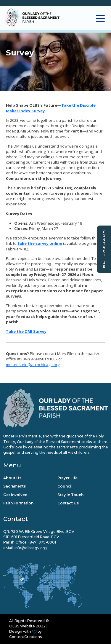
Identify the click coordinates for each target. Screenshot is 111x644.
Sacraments (15, 486)
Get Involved (15, 495)
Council (65, 486)
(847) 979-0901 (42, 542)
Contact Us (104, 249)
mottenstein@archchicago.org (33, 365)
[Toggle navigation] (100, 18)
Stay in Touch (70, 495)
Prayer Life (67, 478)
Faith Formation (18, 503)
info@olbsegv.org (31, 548)
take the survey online (40, 243)
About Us (12, 478)
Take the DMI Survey (26, 331)
